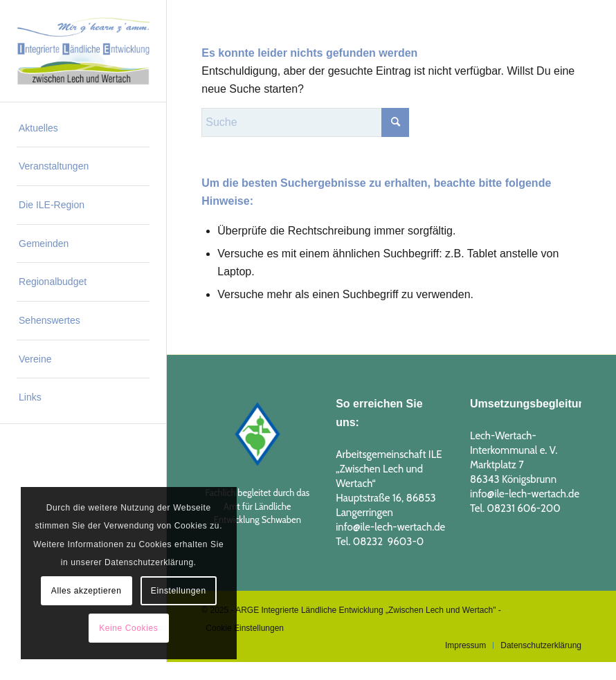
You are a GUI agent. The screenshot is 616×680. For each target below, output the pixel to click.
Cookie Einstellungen (245, 628)
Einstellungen (179, 591)
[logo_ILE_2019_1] (83, 51)
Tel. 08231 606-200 (515, 508)
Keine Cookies (128, 628)
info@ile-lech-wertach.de (390, 527)
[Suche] (305, 122)
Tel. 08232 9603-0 (380, 542)
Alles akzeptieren (87, 591)
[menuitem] (83, 129)
